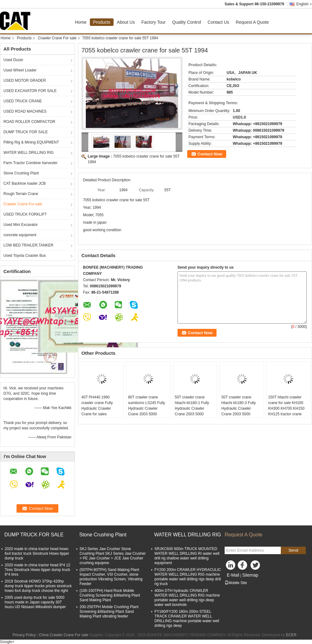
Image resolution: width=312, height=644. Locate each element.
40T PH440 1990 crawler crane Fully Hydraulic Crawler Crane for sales (97, 406)
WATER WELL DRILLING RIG (29, 153)
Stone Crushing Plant (21, 173)
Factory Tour (154, 22)
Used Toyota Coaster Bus (25, 256)
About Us (126, 22)
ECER (291, 635)
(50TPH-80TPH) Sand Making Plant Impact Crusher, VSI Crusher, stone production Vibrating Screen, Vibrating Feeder (111, 577)
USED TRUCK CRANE (23, 101)
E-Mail (233, 575)
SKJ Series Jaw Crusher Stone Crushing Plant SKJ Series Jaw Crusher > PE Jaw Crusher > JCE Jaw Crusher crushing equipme (113, 556)
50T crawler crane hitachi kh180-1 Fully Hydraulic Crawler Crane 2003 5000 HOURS (192, 408)
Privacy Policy (24, 635)
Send (293, 550)
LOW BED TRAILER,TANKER (28, 245)
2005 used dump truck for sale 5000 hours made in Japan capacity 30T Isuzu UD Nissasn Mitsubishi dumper (35, 602)
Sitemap (250, 575)
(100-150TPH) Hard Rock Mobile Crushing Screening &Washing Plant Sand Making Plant (110, 595)
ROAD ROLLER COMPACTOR (29, 122)
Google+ (7, 642)
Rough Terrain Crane (21, 194)
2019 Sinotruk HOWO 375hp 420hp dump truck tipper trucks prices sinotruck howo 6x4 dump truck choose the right (38, 586)
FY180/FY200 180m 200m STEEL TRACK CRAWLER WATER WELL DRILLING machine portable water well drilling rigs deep (187, 619)
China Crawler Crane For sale (63, 635)
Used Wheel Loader (20, 70)
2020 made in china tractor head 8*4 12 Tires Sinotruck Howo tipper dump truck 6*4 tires (37, 570)
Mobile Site (236, 583)
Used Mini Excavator (21, 225)
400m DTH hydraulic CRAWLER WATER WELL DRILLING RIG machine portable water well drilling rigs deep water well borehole (187, 598)
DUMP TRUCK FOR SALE (26, 132)
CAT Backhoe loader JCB (25, 183)
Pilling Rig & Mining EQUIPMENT (31, 142)
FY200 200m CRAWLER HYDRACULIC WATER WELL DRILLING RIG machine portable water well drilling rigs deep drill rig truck (188, 577)
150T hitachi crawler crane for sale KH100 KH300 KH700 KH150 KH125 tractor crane (286, 406)
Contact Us (218, 22)
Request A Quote (252, 22)
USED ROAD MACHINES (25, 111)
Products (102, 22)
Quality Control (187, 22)
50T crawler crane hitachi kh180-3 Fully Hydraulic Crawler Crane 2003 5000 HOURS (239, 408)
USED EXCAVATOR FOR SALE (30, 91)
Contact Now (210, 154)
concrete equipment (20, 235)
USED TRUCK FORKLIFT (25, 214)
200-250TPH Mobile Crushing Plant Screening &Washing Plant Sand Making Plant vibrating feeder (109, 612)
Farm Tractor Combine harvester (30, 163)
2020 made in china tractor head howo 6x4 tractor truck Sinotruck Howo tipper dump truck (37, 554)
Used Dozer (13, 60)
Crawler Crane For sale (57, 38)
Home (81, 22)
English (304, 4)
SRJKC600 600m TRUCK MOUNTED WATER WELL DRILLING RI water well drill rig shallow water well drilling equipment (187, 556)
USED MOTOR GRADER (25, 80)
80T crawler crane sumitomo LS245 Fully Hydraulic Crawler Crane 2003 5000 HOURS (146, 408)
